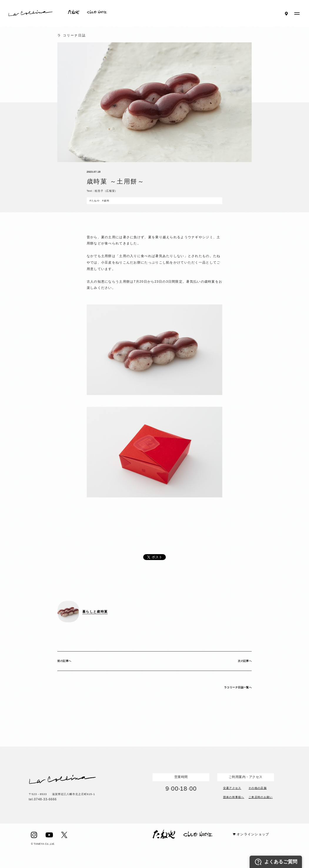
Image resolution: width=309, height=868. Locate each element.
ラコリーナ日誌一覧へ (238, 687)
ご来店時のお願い (260, 797)
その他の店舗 (258, 788)
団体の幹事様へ (234, 797)
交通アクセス (232, 788)
